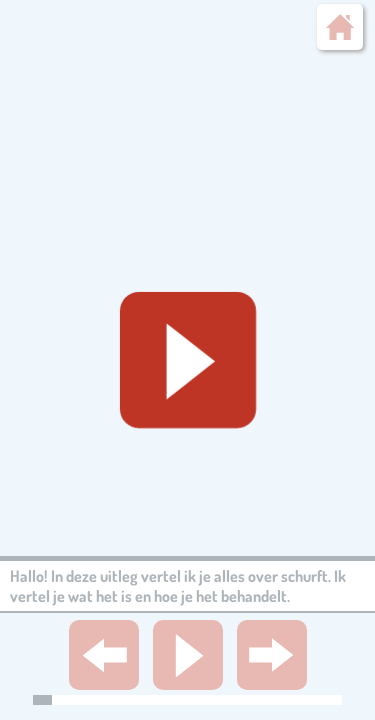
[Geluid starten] (188, 360)
